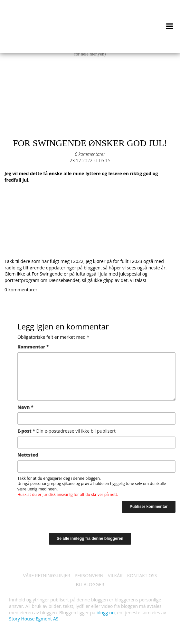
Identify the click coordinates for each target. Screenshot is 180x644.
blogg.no (106, 613)
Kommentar (33, 347)
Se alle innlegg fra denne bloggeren (90, 538)
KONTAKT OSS (142, 575)
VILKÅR (115, 575)
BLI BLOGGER (90, 584)
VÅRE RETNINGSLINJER (47, 575)
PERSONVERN (89, 575)
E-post (66, 431)
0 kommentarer (90, 154)
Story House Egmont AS (34, 619)
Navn (25, 407)
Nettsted (28, 455)
